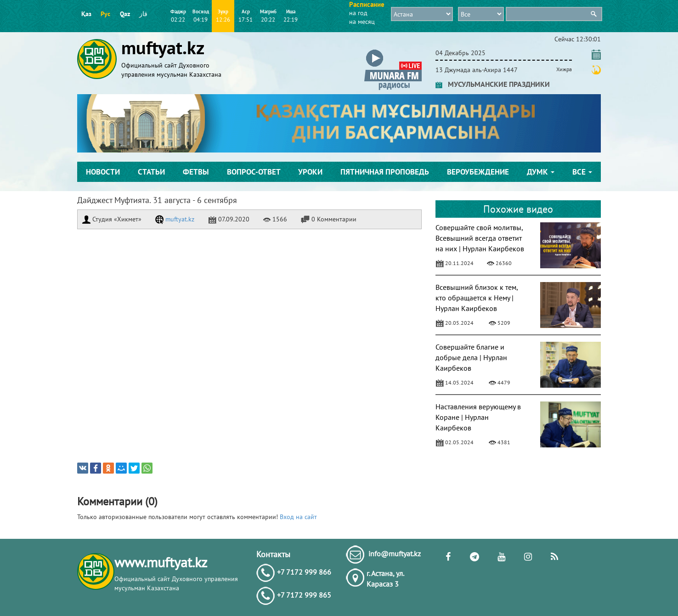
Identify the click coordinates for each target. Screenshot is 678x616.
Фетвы (196, 172)
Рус (105, 14)
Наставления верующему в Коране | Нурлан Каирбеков (478, 417)
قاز (143, 14)
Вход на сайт (298, 517)
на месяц (362, 22)
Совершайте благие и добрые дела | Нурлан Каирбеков (471, 357)
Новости (103, 172)
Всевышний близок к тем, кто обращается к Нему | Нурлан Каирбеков (477, 298)
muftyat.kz (175, 219)
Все (582, 172)
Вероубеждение (478, 172)
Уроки (310, 172)
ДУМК (541, 172)
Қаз (86, 14)
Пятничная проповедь (385, 172)
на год (358, 13)
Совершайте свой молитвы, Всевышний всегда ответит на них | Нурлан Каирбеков (480, 238)
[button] (393, 51)
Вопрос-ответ (254, 172)
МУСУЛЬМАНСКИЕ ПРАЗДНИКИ (493, 84)
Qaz (125, 14)
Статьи (151, 172)
